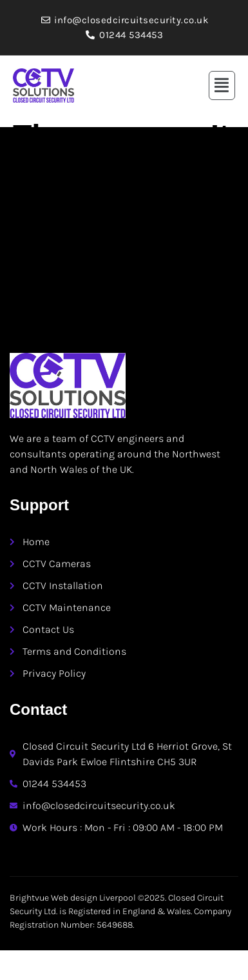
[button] (222, 86)
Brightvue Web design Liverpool (73, 898)
